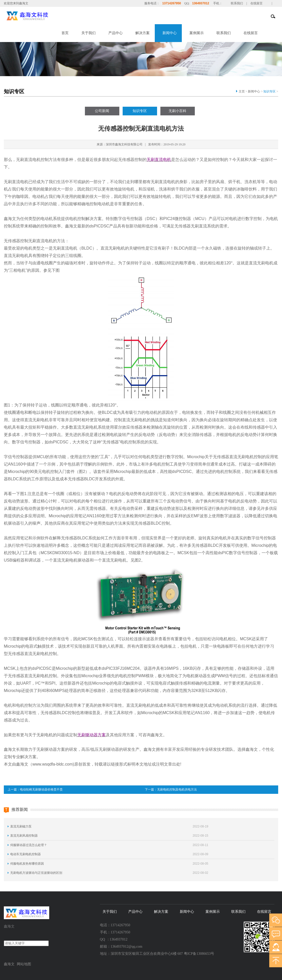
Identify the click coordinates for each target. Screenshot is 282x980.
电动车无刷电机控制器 (25, 854)
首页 (65, 33)
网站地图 (24, 964)
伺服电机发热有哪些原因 (27, 864)
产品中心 (116, 33)
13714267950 (171, 3)
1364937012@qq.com (127, 947)
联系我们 (237, 3)
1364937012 (201, 3)
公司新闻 (102, 111)
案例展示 (197, 33)
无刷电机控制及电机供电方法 (177, 790)
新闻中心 (170, 33)
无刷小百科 (177, 111)
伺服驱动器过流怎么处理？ (29, 845)
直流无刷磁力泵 (21, 826)
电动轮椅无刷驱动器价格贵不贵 (41, 790)
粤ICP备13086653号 (199, 954)
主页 (242, 91)
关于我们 (88, 33)
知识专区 (270, 91)
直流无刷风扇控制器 (24, 836)
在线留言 (257, 3)
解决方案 (143, 33)
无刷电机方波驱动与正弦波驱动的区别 (36, 873)
